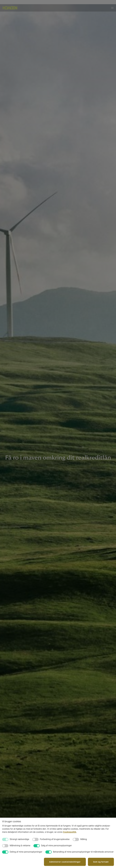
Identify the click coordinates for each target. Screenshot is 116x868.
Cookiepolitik (70, 832)
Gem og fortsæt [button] (101, 862)
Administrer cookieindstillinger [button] (65, 862)
